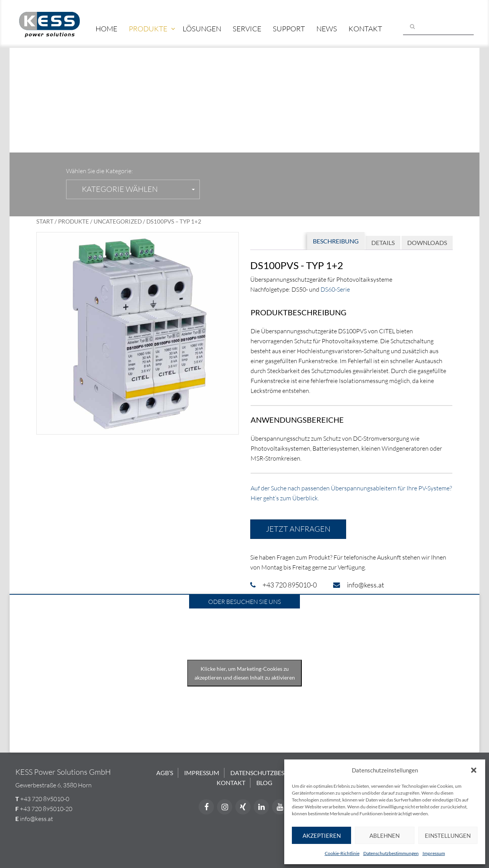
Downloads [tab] (427, 243)
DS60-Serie (335, 289)
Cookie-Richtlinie (342, 853)
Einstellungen (448, 836)
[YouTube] (280, 807)
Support (289, 29)
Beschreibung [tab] (336, 241)
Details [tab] (383, 243)
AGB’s (165, 773)
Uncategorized (118, 221)
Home (106, 29)
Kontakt (365, 29)
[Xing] (243, 807)
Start (45, 221)
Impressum (434, 853)
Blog (264, 783)
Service (247, 29)
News (327, 29)
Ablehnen (385, 836)
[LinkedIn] (261, 807)
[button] (474, 770)
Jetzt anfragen (298, 529)
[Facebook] (206, 807)
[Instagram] (225, 807)
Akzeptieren (322, 836)
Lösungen (202, 29)
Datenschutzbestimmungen (391, 853)
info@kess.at (36, 819)
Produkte (148, 29)
